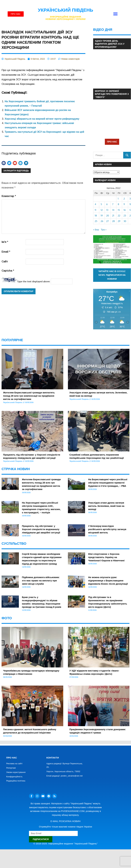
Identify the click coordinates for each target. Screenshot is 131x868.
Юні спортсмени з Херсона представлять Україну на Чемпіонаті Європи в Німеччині (106, 557)
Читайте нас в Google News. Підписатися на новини (112, 275)
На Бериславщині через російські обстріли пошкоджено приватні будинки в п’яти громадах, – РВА (108, 483)
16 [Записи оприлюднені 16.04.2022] (125, 210)
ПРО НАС (112, 142)
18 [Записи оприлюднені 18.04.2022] (96, 216)
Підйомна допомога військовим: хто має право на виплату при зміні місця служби (41, 581)
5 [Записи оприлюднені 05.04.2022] (101, 204)
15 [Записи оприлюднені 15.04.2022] (119, 210)
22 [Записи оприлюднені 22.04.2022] (119, 216)
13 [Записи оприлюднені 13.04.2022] (107, 210)
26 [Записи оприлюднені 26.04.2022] (102, 221)
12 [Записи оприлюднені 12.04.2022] (102, 210)
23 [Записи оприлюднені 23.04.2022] (125, 216)
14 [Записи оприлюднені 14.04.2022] (113, 210)
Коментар (9, 196)
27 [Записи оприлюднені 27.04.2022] (107, 221)
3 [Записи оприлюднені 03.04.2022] (130, 199)
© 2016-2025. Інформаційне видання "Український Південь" (66, 844)
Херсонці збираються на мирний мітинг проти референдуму (42, 119)
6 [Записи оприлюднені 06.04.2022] (107, 204)
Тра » (104, 230)
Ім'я (5, 242)
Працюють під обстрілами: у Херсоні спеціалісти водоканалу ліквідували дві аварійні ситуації (41, 529)
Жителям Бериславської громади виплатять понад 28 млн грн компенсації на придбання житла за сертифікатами (29, 396)
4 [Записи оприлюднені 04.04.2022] (95, 204)
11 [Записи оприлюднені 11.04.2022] (95, 210)
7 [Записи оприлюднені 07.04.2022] (113, 204)
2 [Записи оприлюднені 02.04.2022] (124, 199)
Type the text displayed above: (34, 281)
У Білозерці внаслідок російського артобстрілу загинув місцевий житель (107, 529)
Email (6, 252)
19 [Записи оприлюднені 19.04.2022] (102, 216)
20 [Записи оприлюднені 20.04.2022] (108, 216)
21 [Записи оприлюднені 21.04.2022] (113, 216)
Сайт (5, 262)
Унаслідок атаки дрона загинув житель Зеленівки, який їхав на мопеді (106, 506)
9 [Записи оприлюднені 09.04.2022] (124, 204)
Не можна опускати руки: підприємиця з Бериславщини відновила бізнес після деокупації (108, 581)
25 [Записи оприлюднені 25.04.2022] (96, 221)
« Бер (96, 230)
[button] (115, 14)
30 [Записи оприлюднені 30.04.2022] (125, 221)
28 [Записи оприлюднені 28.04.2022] (113, 221)
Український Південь (65, 10)
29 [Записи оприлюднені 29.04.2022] (119, 221)
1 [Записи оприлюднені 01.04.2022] (118, 199)
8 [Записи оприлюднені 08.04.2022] (118, 204)
